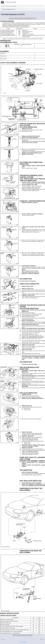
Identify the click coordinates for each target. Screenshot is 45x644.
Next (42, 639)
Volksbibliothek (17, 635)
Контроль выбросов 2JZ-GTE (9, 9)
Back (3, 639)
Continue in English (23, 642)
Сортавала (33, 19)
